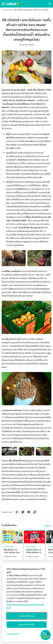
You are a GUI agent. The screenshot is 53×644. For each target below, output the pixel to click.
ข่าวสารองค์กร (9, 547)
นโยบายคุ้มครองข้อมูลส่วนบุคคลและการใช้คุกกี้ (25, 606)
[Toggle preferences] (13, 634)
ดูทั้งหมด (48, 526)
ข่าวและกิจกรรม (7, 10)
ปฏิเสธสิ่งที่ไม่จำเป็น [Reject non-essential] (27, 625)
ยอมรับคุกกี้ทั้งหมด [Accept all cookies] (27, 616)
